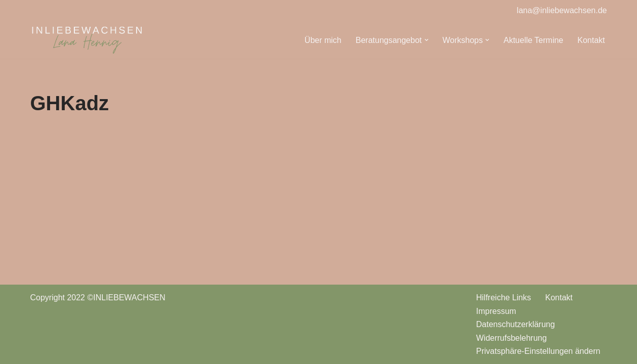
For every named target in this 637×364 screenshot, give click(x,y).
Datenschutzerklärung (516, 324)
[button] (427, 40)
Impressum (496, 311)
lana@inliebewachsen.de (562, 10)
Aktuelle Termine (533, 40)
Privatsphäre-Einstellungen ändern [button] (538, 351)
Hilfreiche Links (503, 298)
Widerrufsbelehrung (512, 338)
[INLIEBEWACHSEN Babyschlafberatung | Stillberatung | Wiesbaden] (87, 40)
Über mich (323, 40)
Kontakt (591, 40)
